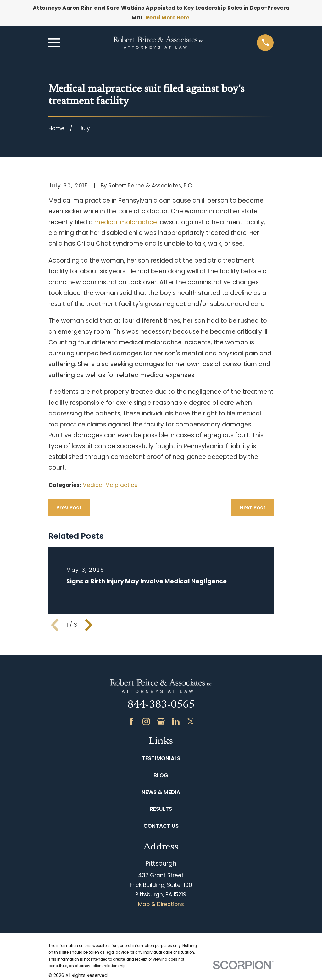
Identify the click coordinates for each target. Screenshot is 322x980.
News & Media (161, 792)
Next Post (253, 508)
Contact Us (161, 826)
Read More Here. (168, 18)
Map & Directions (161, 904)
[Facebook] (131, 721)
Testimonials (161, 758)
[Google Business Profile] (161, 721)
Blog (161, 775)
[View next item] (89, 625)
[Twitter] (191, 721)
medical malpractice (126, 222)
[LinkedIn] (176, 721)
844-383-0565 (161, 705)
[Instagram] (146, 721)
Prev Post (69, 508)
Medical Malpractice (110, 485)
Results (161, 809)
